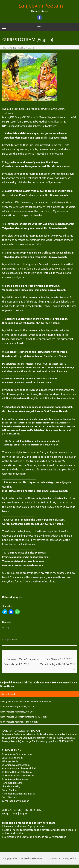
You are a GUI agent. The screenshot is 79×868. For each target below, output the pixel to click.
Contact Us (55, 858)
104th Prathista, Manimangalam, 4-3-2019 (19, 722)
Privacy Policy (69, 858)
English (24, 813)
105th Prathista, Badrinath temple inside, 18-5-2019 (23, 717)
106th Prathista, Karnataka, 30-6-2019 (17, 712)
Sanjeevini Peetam (41, 5)
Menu (39, 27)
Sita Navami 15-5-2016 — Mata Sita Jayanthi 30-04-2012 (58, 664)
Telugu (5, 813)
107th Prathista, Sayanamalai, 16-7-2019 (18, 707)
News (15, 640)
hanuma (11, 48)
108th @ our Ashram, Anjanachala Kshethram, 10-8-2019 (26, 701)
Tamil (14, 813)
